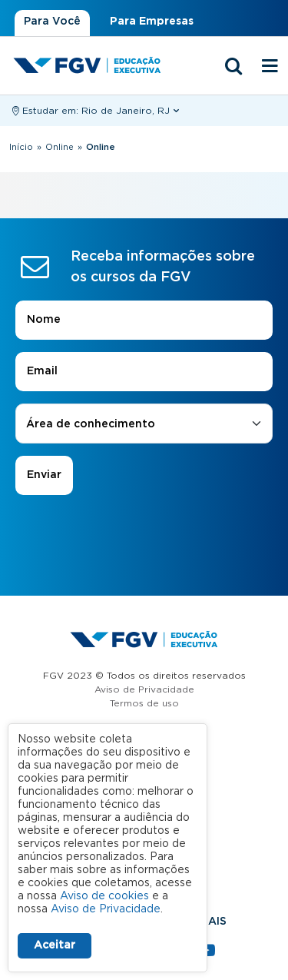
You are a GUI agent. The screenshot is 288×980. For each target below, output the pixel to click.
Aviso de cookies (104, 896)
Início (21, 147)
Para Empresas (152, 22)
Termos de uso (144, 703)
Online (60, 147)
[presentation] (144, 538)
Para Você (52, 22)
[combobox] (144, 425)
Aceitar (55, 945)
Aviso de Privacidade (144, 689)
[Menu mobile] (270, 67)
